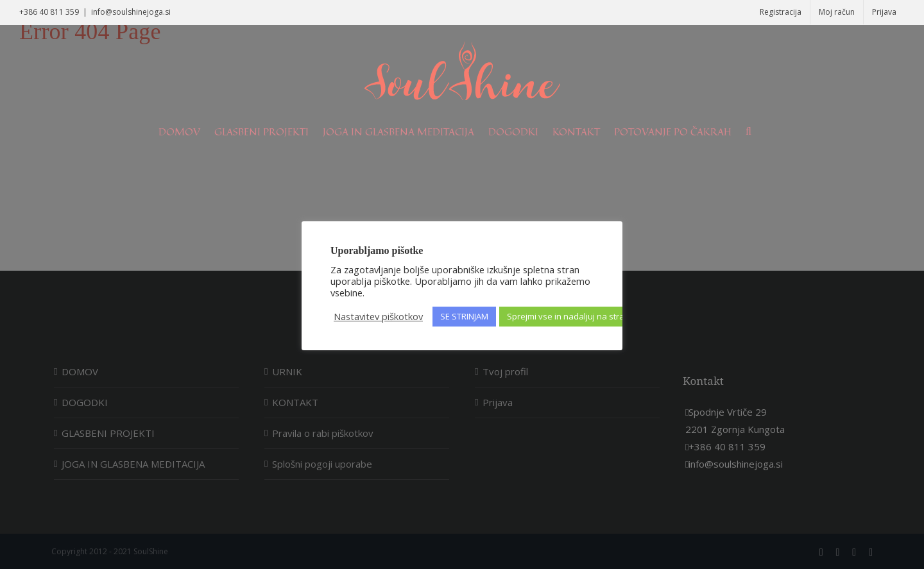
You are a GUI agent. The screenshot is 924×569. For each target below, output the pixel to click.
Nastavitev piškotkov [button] (378, 316)
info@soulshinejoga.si (131, 12)
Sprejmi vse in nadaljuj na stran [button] (568, 316)
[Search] (749, 132)
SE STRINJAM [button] (464, 316)
